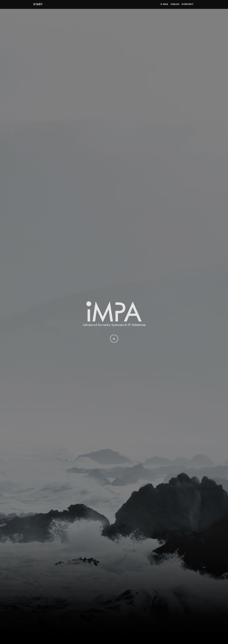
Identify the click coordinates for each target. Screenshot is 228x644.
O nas (164, 6)
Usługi (175, 6)
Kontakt (188, 6)
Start (38, 6)
